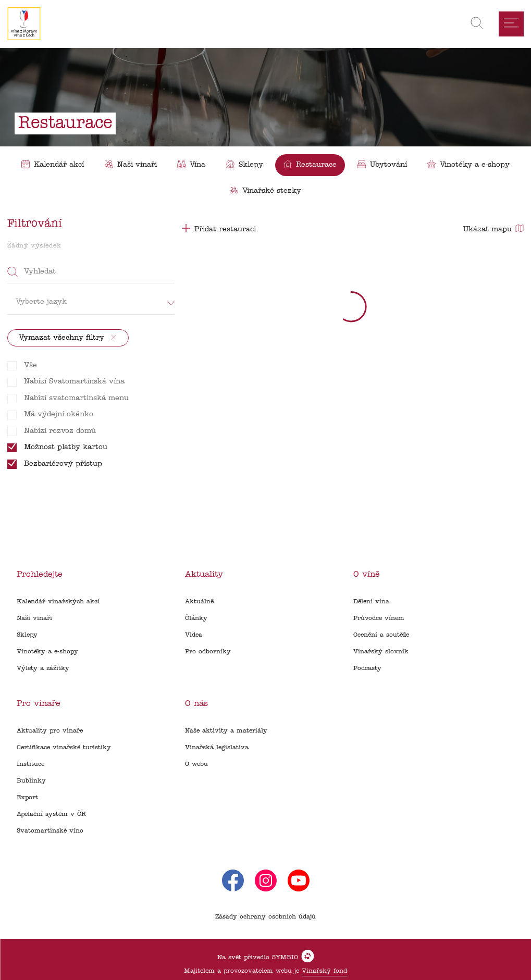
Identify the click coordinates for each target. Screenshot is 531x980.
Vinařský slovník (381, 652)
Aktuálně (199, 602)
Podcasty (367, 668)
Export (27, 798)
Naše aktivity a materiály (226, 731)
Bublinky (31, 781)
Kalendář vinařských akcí (58, 602)
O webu (196, 764)
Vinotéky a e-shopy (47, 652)
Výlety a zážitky (43, 668)
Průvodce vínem (379, 618)
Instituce (30, 764)
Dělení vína (371, 602)
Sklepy (27, 635)
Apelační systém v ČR (51, 814)
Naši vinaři (34, 618)
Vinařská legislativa (217, 748)
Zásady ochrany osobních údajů (265, 917)
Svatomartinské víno (50, 831)
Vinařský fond (324, 971)
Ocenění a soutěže (381, 635)
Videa (194, 635)
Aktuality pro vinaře (50, 731)
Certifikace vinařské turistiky (64, 748)
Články (196, 618)
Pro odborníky (208, 652)
